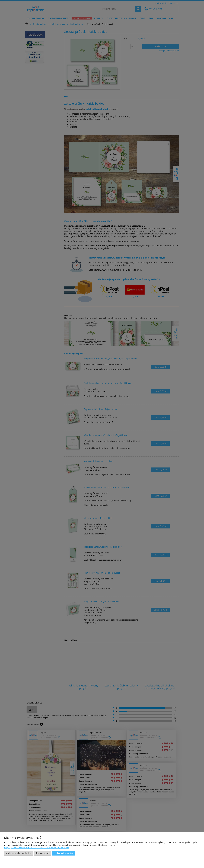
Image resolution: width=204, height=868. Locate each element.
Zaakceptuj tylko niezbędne (19, 853)
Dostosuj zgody (42, 853)
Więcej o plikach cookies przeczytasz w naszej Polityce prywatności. (37, 848)
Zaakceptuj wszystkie (64, 853)
